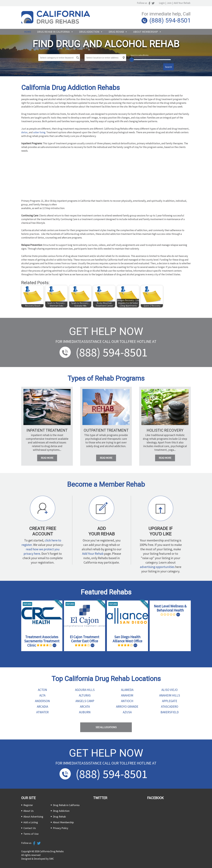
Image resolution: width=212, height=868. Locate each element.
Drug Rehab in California (53, 32)
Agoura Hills (85, 690)
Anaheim (127, 695)
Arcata (85, 707)
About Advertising (33, 817)
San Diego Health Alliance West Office (127, 639)
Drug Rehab (116, 32)
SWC (51, 859)
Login (162, 3)
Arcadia (42, 707)
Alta (42, 695)
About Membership (146, 32)
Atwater (42, 712)
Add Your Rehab (182, 3)
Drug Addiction (89, 32)
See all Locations (106, 727)
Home (28, 32)
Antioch (127, 701)
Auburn (85, 712)
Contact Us (30, 828)
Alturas (85, 695)
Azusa (127, 712)
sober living (39, 132)
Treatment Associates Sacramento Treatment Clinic (42, 641)
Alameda (127, 690)
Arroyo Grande (127, 707)
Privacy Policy (61, 828)
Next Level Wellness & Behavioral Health (170, 608)
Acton (42, 690)
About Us (29, 811)
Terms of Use (31, 834)
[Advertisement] (106, 177)
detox (24, 132)
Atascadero (170, 707)
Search (169, 67)
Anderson (42, 701)
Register (28, 805)
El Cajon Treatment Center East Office (85, 639)
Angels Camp (85, 701)
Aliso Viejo (170, 690)
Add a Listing (31, 822)
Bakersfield (170, 712)
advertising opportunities (157, 567)
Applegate (170, 701)
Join (170, 3)
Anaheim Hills (170, 695)
